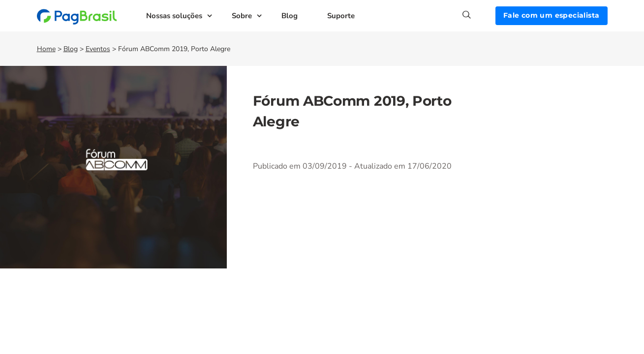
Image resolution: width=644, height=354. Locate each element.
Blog (290, 16)
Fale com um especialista (552, 15)
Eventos (98, 49)
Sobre (242, 16)
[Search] (479, 15)
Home (46, 49)
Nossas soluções (174, 16)
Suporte (341, 16)
